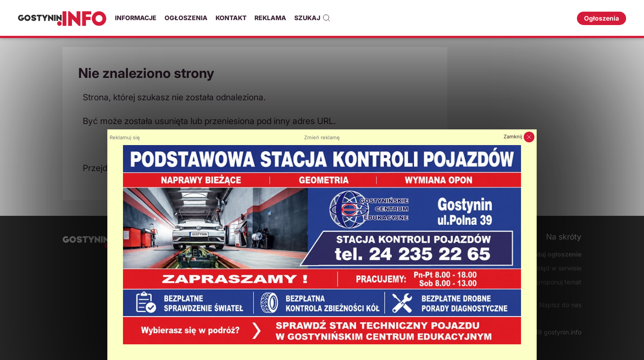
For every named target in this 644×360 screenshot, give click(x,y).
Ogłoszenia (186, 18)
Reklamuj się (125, 137)
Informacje (136, 18)
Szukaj (312, 18)
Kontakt (231, 18)
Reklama (270, 18)
